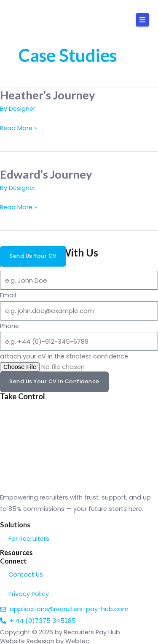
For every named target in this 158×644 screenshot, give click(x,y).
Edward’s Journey (46, 174)
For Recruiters (29, 539)
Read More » (19, 127)
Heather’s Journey (48, 95)
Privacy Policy (29, 594)
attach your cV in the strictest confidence (64, 356)
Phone (9, 326)
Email (8, 295)
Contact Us (26, 575)
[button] (142, 20)
